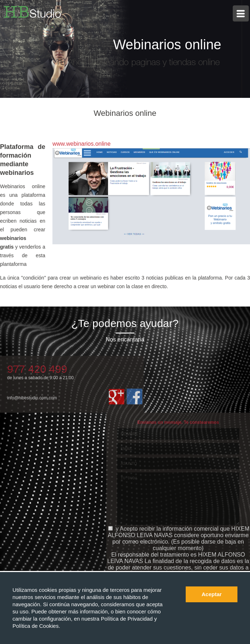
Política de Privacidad (128, 619)
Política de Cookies (36, 626)
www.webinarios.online (82, 144)
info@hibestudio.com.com (32, 398)
